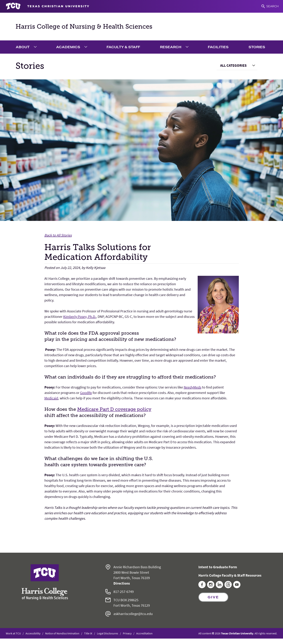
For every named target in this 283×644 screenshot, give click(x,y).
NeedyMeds (193, 387)
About (23, 47)
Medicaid (51, 398)
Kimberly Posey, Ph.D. (80, 316)
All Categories (233, 65)
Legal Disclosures (108, 633)
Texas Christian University (237, 633)
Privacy (127, 633)
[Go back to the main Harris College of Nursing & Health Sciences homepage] (45, 582)
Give (213, 597)
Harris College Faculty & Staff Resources (230, 575)
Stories (257, 47)
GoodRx (86, 393)
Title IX (88, 633)
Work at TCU (13, 633)
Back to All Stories (58, 235)
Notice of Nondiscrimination (62, 633)
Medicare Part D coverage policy (114, 409)
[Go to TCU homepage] (48, 6)
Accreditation (144, 633)
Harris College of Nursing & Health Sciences (84, 26)
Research (171, 47)
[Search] (270, 6)
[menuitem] (27, 47)
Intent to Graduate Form (218, 567)
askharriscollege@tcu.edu (133, 614)
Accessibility (33, 633)
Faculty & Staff (123, 47)
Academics (68, 47)
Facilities (218, 47)
